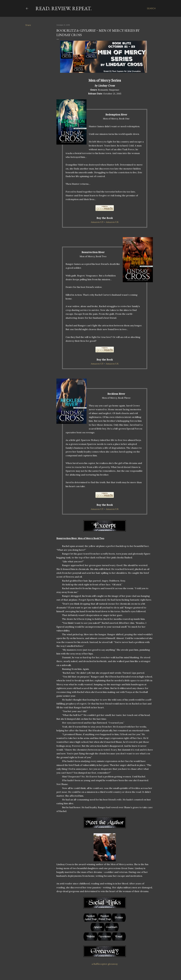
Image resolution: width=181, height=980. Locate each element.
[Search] (151, 8)
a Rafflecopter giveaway (105, 964)
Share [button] (28, 25)
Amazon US (97, 222)
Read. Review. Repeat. (64, 8)
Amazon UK (112, 222)
